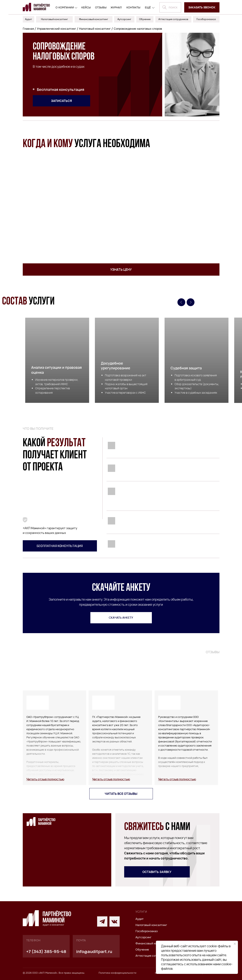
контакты (133, 7)
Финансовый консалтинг (152, 943)
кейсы (86, 7)
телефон (33, 940)
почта (81, 940)
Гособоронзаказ (147, 931)
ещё (148, 7)
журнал (116, 7)
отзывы (101, 7)
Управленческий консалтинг (56, 29)
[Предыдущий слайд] (181, 302)
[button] (202, 7)
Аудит (140, 919)
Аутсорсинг (143, 937)
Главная (28, 29)
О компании (65, 7)
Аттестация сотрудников (153, 956)
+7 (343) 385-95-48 (46, 951)
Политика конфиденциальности (117, 973)
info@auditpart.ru (94, 951)
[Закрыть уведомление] (235, 944)
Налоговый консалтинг (95, 29)
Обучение (142, 950)
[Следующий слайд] (191, 302)
